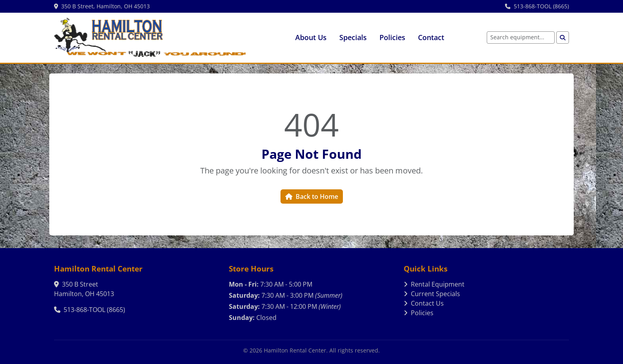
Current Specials (432, 294)
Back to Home (312, 196)
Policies (392, 37)
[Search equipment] (521, 38)
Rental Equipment (434, 284)
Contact (431, 37)
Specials (353, 37)
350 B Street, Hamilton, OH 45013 (102, 6)
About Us (311, 37)
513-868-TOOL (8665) (537, 6)
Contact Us (424, 303)
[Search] (563, 38)
